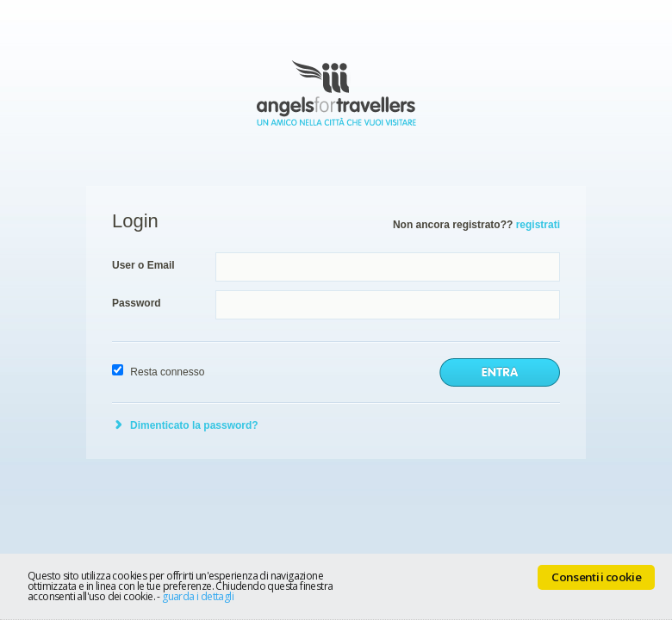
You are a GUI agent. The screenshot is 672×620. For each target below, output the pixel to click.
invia (500, 372)
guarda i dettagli (198, 596)
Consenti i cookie (596, 577)
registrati (538, 225)
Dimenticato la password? (194, 425)
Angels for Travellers (336, 93)
